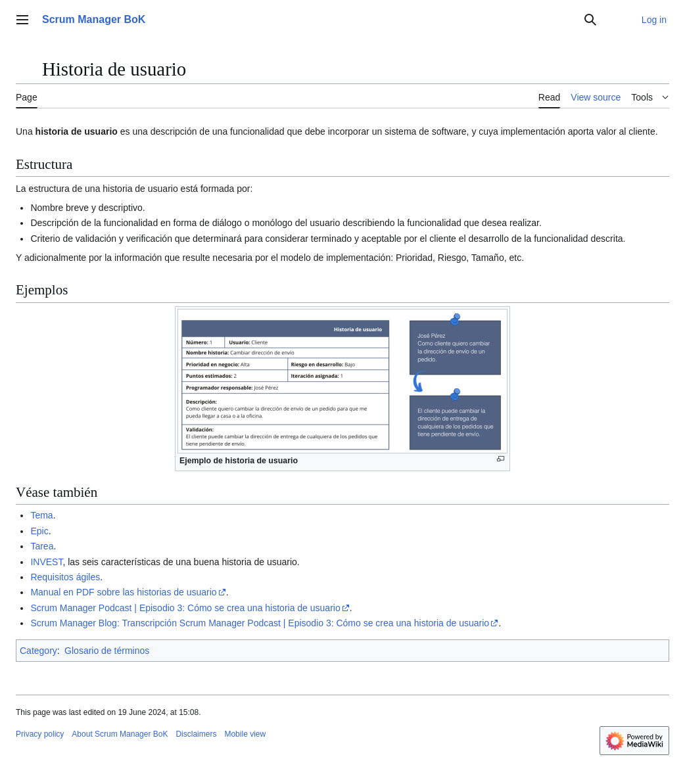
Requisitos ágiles (65, 577)
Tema (41, 515)
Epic (39, 531)
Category (38, 651)
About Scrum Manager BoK (120, 734)
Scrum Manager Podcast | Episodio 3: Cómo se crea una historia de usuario (185, 608)
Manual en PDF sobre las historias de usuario (123, 592)
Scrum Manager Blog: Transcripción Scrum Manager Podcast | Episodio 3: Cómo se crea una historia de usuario (260, 623)
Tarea (42, 546)
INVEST (46, 562)
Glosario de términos (107, 651)
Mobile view (245, 734)
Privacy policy (40, 734)
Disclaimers (196, 734)
